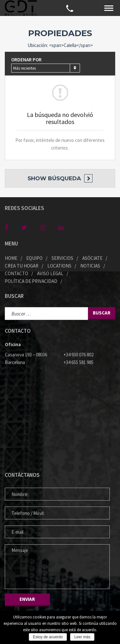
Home (11, 258)
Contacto (16, 273)
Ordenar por (26, 60)
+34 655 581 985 (78, 362)
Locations (59, 266)
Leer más (82, 637)
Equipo (34, 258)
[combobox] (46, 68)
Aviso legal (50, 273)
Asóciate (92, 258)
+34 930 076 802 (78, 355)
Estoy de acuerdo (48, 637)
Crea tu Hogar (22, 266)
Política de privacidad (31, 281)
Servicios (62, 258)
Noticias (90, 266)
